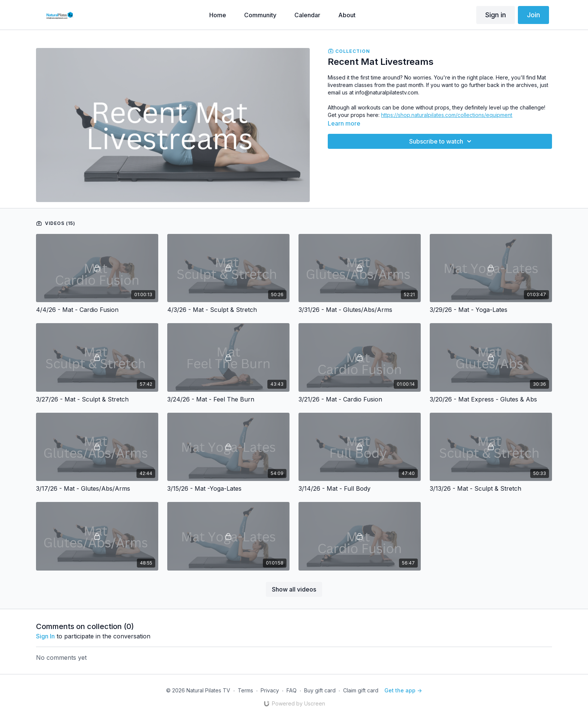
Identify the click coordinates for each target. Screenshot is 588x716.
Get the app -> (403, 690)
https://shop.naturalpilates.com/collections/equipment (447, 115)
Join (533, 15)
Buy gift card (320, 690)
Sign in (496, 15)
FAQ (292, 690)
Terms (245, 690)
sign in (45, 636)
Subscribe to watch (441, 141)
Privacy (270, 690)
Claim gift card (361, 690)
